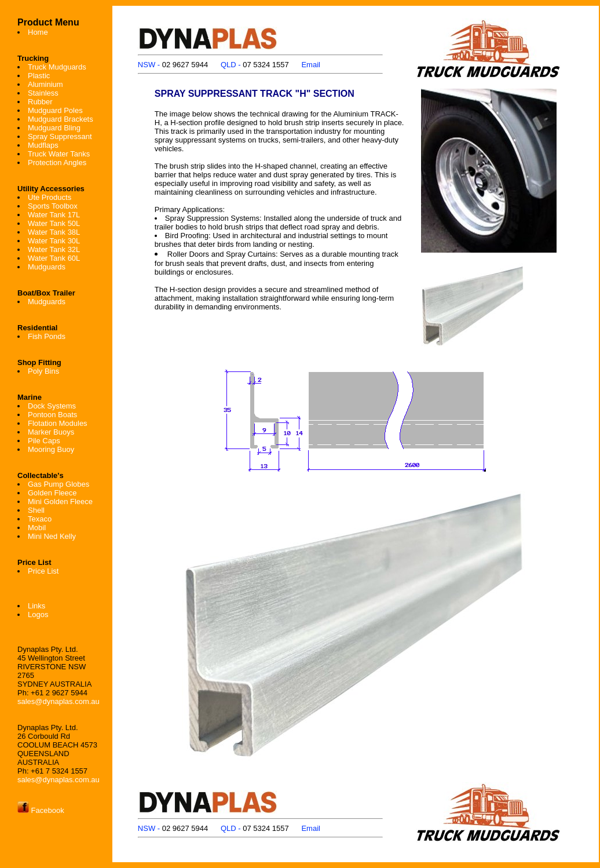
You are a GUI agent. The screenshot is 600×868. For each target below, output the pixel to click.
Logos (38, 614)
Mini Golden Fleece (60, 502)
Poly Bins (43, 371)
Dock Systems (52, 406)
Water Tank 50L (54, 223)
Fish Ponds (47, 336)
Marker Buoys (51, 432)
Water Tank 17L (54, 215)
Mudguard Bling (54, 128)
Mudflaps (43, 145)
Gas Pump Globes (58, 484)
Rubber (40, 102)
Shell (36, 510)
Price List (43, 571)
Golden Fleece (52, 493)
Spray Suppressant (60, 136)
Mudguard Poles (55, 110)
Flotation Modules (58, 423)
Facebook (41, 810)
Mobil (37, 528)
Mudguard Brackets (61, 119)
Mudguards (47, 267)
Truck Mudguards (57, 67)
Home (38, 32)
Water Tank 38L (54, 232)
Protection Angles (57, 163)
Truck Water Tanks (59, 154)
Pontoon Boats (52, 415)
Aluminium (45, 84)
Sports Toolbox (53, 206)
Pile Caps (44, 441)
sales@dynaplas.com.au (58, 701)
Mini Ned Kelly (52, 536)
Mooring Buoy (51, 449)
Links (36, 606)
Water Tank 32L (54, 249)
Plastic (39, 76)
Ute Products (50, 197)
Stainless (43, 93)
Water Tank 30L (54, 241)
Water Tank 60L (54, 258)
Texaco (40, 519)
